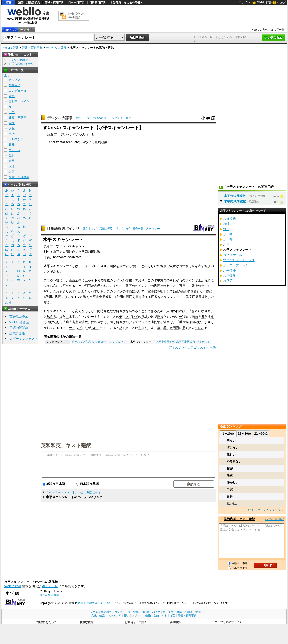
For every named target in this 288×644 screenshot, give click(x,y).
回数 (154, 297)
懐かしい (233, 482)
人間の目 (173, 311)
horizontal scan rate (65, 142)
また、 (118, 286)
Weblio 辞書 (264, 2)
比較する (157, 322)
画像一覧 (138, 229)
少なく (143, 328)
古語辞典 (116, 2)
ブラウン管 (52, 280)
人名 (12, 166)
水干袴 (228, 234)
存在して (132, 280)
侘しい (231, 455)
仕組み (80, 291)
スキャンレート (172, 297)
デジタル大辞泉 (56, 48)
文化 (12, 128)
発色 (107, 311)
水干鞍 (228, 239)
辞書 (9, 2)
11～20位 (244, 433)
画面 (103, 266)
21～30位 (261, 433)
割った (162, 317)
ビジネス (15, 80)
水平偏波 (229, 276)
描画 (157, 286)
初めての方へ (260, 30)
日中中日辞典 (76, 2)
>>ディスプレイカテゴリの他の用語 (190, 347)
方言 (12, 172)
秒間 (49, 297)
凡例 (128, 118)
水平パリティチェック (239, 260)
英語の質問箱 (19, 328)
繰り (66, 291)
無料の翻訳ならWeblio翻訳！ (77, 16)
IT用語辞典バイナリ (63, 228)
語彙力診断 (17, 333)
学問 (12, 123)
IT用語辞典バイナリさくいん (102, 603)
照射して (166, 291)
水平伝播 (229, 270)
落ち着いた (165, 328)
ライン (118, 280)
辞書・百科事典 (32, 48)
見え (185, 328)
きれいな (198, 311)
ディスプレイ (91, 266)
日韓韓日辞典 (97, 2)
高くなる (81, 311)
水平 (226, 245)
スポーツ (15, 150)
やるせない (234, 461)
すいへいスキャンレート (74, 246)
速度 (163, 266)
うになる (201, 328)
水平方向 (160, 280)
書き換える (143, 297)
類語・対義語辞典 (29, 2)
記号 (8, 302)
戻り (47, 291)
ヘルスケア (16, 139)
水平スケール (233, 255)
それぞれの (178, 280)
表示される (102, 286)
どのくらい (149, 266)
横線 (144, 317)
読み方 (48, 246)
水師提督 (229, 219)
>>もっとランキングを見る (266, 510)
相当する (100, 322)
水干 (226, 229)
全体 (78, 280)
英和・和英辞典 (54, 2)
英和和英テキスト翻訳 (66, 445)
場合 (166, 322)
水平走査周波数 (96, 142)
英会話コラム (19, 317)
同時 (100, 311)
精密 (230, 468)
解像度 (121, 311)
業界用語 (15, 85)
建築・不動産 (18, 118)
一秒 (182, 317)
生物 (12, 155)
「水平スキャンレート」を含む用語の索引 (74, 492)
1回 (175, 291)
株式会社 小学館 (49, 595)
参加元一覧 (278, 30)
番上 (195, 286)
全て (7, 75)
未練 (230, 475)
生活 (12, 134)
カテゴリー (153, 229)
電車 (12, 96)
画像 (113, 266)
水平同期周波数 (89, 252)
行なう (201, 291)
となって (91, 291)
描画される (67, 286)
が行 (179, 266)
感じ (122, 328)
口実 (230, 489)
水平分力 (229, 281)
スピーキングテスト (24, 339)
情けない (233, 448)
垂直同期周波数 (197, 297)
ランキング (116, 118)
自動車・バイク (19, 101)
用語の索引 (99, 118)
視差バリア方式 (81, 342)
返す (72, 291)
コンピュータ (18, 91)
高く (211, 322)
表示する (126, 266)
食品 (12, 161)
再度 (182, 286)
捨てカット (203, 342)
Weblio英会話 (19, 322)
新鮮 (230, 496)
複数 (107, 280)
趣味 (12, 145)
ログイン (244, 2)
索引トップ (83, 118)
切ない (231, 441)
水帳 (226, 224)
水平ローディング (236, 265)
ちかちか (97, 328)
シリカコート (100, 342)
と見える (50, 317)
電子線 (152, 291)
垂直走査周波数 (77, 322)
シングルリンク (119, 342)
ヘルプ (281, 2)
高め (132, 311)
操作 (189, 322)
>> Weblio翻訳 (274, 519)
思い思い (233, 503)
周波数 (196, 322)
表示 (173, 266)
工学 (12, 112)
